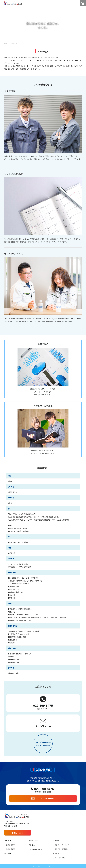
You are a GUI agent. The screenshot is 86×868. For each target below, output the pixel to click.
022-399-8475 (43, 705)
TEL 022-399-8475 (11, 826)
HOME (6, 43)
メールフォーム (43, 726)
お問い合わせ (18, 833)
